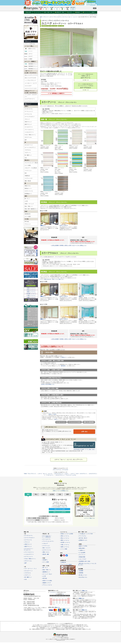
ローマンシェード (29, 111)
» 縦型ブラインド (28, 547)
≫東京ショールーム (31, 288)
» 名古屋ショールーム (65, 543)
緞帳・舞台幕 (28, 181)
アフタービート (30, 99)
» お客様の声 (63, 563)
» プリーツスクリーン (29, 553)
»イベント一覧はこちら (90, 519)
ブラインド (28, 41)
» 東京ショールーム (65, 536)
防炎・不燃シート (29, 206)
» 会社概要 (81, 571)
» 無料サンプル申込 (83, 546)
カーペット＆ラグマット (30, 147)
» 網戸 (25, 563)
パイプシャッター (29, 178)
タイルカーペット (29, 145)
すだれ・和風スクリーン (30, 135)
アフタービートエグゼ (31, 101)
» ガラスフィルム (28, 561)
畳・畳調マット (28, 155)
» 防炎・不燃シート (46, 570)
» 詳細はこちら (57, 608)
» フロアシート (27, 575)
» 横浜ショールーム (65, 541)
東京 (28, 495)
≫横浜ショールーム (31, 292)
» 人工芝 (44, 577)
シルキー (31, 86)
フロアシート (28, 153)
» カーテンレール (28, 540)
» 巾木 (25, 580)
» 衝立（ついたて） (46, 548)
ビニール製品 (28, 165)
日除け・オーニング (29, 204)
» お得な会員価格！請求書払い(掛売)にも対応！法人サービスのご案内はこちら (69, 245)
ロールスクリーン (29, 127)
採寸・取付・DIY (48, 12)
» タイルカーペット (28, 571)
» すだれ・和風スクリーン (30, 559)
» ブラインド (27, 542)
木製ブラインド (28, 122)
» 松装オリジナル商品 (47, 581)
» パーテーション (46, 546)
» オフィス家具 (45, 562)
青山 (36, 495)
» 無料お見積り (82, 549)
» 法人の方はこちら (83, 578)
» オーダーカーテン (28, 536)
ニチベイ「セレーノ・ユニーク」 (46, 474)
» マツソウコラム (82, 536)
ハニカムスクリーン (29, 132)
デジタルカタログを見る (75, 422)
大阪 (60, 495)
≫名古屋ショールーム (31, 294)
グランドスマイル (57, 470)
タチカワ (28, 56)
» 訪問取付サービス (83, 541)
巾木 (26, 158)
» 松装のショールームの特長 (67, 534)
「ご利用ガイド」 (56, 420)
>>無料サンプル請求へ (52, 414)
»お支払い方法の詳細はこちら (48, 384)
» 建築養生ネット (46, 572)
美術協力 (78, 12)
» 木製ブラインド (28, 545)
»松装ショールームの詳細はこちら (60, 491)
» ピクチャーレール (46, 550)
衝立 (26, 173)
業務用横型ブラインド (31, 64)
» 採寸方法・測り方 (83, 538)
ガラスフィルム (28, 137)
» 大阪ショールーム (65, 545)
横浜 (44, 495)
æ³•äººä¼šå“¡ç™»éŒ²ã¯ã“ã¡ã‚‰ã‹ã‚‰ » (84, 449)
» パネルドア (45, 544)
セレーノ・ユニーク (31, 83)
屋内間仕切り (28, 214)
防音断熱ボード (28, 194)
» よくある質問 (82, 553)
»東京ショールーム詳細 (59, 509)
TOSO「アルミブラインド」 (30, 474)
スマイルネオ (31, 78)
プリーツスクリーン (29, 130)
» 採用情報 (81, 573)
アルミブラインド (31, 80)
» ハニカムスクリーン (29, 555)
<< (56, 594)
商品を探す (28, 12)
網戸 (26, 140)
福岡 (68, 495)
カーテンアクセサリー (30, 117)
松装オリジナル (30, 49)
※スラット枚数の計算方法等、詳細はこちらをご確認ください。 (53, 279)
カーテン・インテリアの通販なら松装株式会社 (60, 638)
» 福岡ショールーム (65, 547)
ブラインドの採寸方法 (30, 44)
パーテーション (28, 171)
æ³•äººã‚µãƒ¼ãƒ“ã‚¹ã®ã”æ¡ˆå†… (85, 445)
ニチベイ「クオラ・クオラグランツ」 (79, 474)
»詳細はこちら (81, 599)
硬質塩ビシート (28, 188)
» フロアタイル (27, 573)
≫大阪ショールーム (31, 295)
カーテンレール (28, 114)
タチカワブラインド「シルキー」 (62, 474)
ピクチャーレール (29, 191)
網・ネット (27, 199)
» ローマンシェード (28, 557)
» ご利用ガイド (82, 551)
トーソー (28, 51)
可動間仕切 (27, 176)
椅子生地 (27, 221)
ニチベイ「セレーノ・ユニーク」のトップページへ (69, 460)
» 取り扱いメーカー (83, 575)
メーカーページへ (61, 422)
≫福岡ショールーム (31, 297)
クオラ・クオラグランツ (31, 96)
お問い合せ (84, 432)
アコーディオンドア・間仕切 (31, 163)
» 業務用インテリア (46, 583)
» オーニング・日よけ (47, 574)
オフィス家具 (28, 216)
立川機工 (28, 59)
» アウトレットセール (47, 585)
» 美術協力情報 (82, 557)
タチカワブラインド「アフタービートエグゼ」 (66, 475)
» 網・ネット (45, 568)
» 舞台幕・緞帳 (45, 555)
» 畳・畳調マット (28, 578)
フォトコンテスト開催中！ (89, 12)
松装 (41, 17)
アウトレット (28, 224)
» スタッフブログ (82, 559)
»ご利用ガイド (63, 357)
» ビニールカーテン (46, 539)
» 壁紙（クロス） (46, 553)
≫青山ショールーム (31, 290)
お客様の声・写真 (59, 12)
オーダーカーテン (29, 109)
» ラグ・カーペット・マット (30, 569)
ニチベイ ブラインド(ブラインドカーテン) (58, 17)
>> (63, 594)
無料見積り (63, 366)
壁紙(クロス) (28, 186)
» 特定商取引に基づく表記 (84, 562)
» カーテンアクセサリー (29, 538)
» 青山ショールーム (65, 538)
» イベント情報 (64, 549)
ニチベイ (28, 54)
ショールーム (37, 12)
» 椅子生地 (44, 579)
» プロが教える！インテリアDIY (86, 534)
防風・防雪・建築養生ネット (31, 209)
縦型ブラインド (28, 124)
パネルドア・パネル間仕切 (31, 168)
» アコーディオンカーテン (48, 542)
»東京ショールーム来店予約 (59, 512)
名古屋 (52, 495)
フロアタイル (28, 150)
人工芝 (26, 201)
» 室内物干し (45, 560)
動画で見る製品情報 (89, 422)
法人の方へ (70, 12)
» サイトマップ (82, 555)
